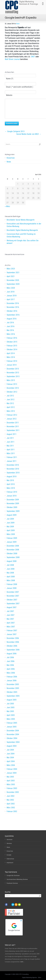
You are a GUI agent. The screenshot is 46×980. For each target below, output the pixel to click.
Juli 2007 (10, 615)
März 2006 (11, 676)
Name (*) (10, 79)
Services (9, 843)
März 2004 (11, 769)
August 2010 (12, 480)
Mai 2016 (10, 334)
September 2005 (13, 700)
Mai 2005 (10, 715)
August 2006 (12, 657)
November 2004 (13, 738)
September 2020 (13, 288)
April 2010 (11, 488)
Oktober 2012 (12, 395)
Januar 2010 (12, 499)
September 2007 (13, 607)
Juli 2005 (10, 707)
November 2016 (13, 311)
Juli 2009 (10, 522)
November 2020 (13, 284)
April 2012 (11, 411)
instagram (10, 905)
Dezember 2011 (13, 426)
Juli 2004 (10, 753)
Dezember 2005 (13, 688)
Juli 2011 (10, 442)
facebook (6, 905)
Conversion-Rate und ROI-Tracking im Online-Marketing (21, 239)
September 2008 (13, 561)
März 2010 (11, 492)
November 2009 (13, 507)
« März (7, 210)
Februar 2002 (12, 815)
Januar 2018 (12, 299)
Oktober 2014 (12, 353)
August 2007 (12, 611)
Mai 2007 (10, 623)
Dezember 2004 (13, 734)
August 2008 (12, 565)
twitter (13, 905)
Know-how (11, 161)
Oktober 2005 (12, 696)
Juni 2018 (11, 295)
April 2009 (11, 534)
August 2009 (12, 519)
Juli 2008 (10, 569)
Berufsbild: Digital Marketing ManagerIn (22, 234)
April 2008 (11, 580)
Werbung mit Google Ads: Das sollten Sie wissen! (23, 245)
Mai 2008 (10, 576)
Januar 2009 (12, 546)
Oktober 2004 (12, 742)
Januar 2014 (12, 369)
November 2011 (13, 430)
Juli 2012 (10, 399)
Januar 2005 (12, 730)
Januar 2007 (12, 638)
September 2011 (13, 434)
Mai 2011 (10, 449)
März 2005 (11, 723)
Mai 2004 (10, 761)
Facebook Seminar (12, 883)
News (18, 24)
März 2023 (11, 272)
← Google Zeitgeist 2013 (15, 135)
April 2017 (11, 303)
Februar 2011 (12, 461)
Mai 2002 (10, 803)
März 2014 (11, 361)
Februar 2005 (12, 726)
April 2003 (11, 784)
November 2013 (13, 376)
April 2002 (11, 807)
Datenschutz (10, 859)
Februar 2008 (12, 588)
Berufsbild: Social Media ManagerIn (21, 223)
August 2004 (12, 750)
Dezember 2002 (13, 796)
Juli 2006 (10, 661)
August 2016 (12, 322)
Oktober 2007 (12, 603)
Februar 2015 (12, 349)
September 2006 (13, 653)
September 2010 (13, 476)
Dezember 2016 (13, 307)
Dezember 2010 (13, 469)
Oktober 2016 (12, 315)
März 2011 (11, 457)
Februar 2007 (12, 634)
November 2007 (13, 599)
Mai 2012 (10, 407)
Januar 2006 (12, 684)
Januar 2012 (12, 422)
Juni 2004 (11, 757)
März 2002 (11, 811)
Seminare (10, 840)
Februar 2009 (12, 542)
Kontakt (9, 855)
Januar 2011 (12, 465)
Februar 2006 (12, 680)
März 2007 (11, 630)
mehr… (22, 962)
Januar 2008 (12, 592)
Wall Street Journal (12, 59)
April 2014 (11, 357)
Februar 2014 (12, 365)
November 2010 (13, 472)
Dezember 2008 (13, 549)
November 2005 (13, 692)
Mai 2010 (10, 484)
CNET (33, 57)
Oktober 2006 (12, 650)
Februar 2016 (12, 342)
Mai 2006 (10, 669)
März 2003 (11, 788)
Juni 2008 (11, 573)
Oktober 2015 (12, 345)
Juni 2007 (11, 619)
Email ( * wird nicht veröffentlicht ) (20, 87)
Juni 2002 (11, 800)
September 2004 (13, 746)
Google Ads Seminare (13, 875)
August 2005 (12, 703)
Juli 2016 (10, 326)
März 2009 (11, 538)
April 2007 (11, 626)
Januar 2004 (12, 777)
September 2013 (13, 380)
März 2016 (11, 338)
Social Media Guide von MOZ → (29, 138)
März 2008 (11, 584)
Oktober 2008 (12, 557)
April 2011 (11, 453)
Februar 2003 (12, 792)
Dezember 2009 (13, 503)
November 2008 (13, 553)
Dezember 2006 (13, 642)
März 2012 (11, 415)
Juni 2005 (11, 711)
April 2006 (11, 673)
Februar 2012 (12, 419)
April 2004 (11, 765)
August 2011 (12, 438)
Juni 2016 (11, 330)
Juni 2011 (11, 445)
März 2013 (11, 384)
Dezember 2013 (13, 372)
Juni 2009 (11, 526)
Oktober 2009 (12, 511)
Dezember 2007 (13, 596)
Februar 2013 (12, 388)
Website (9, 95)
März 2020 (11, 292)
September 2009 (13, 515)
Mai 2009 (10, 530)
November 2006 (13, 646)
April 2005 (11, 719)
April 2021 (11, 280)
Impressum (10, 863)
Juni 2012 (11, 403)
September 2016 (13, 318)
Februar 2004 (12, 773)
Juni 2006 (11, 665)
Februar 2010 (12, 496)
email (19, 905)
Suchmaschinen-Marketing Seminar (17, 879)
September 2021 (13, 276)
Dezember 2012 (13, 392)
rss (16, 905)
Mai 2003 (10, 780)
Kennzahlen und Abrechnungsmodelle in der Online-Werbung (24, 229)
